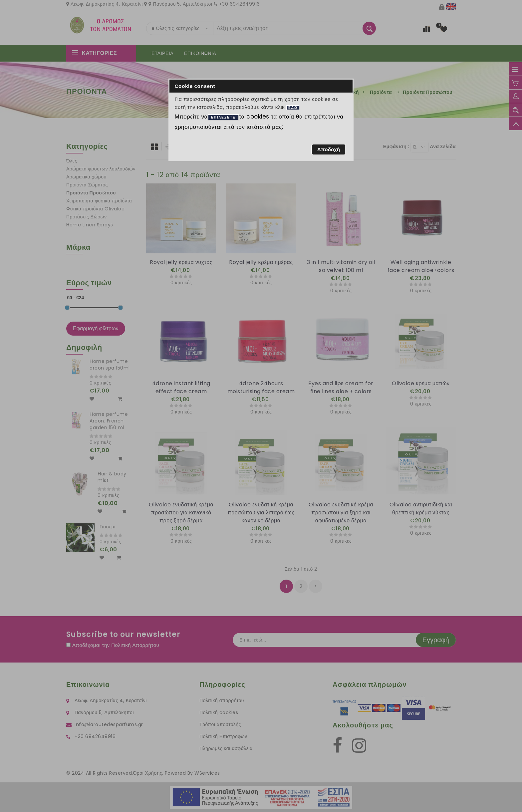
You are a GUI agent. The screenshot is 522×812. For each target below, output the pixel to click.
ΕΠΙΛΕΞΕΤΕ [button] (223, 117)
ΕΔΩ (293, 108)
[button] (328, 149)
